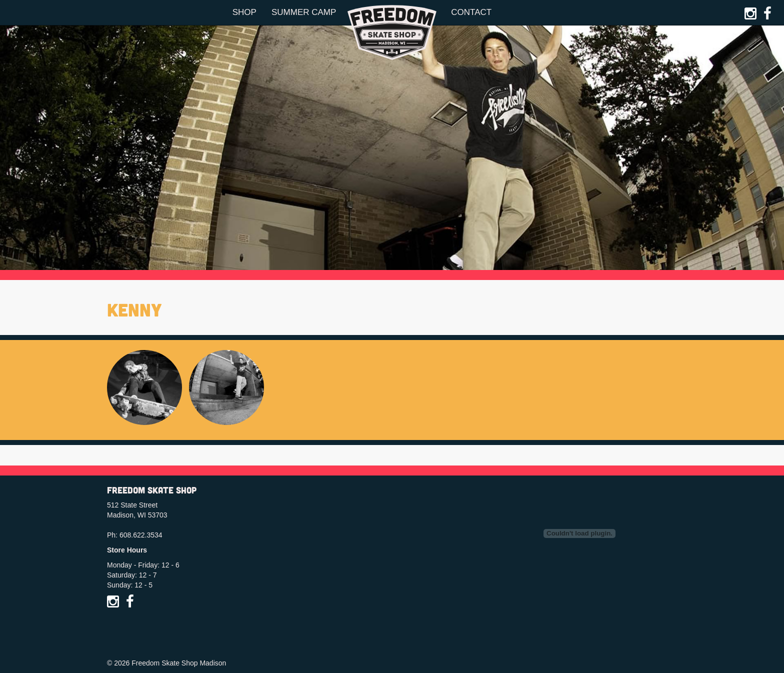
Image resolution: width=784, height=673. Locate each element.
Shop (244, 12)
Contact (471, 12)
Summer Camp (304, 12)
